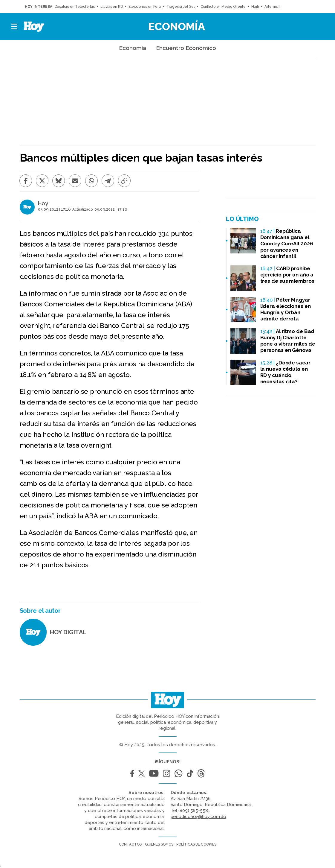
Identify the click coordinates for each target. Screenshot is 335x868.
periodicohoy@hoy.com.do (199, 817)
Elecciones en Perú (145, 7)
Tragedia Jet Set (180, 7)
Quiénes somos (159, 844)
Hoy (43, 203)
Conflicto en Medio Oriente (223, 7)
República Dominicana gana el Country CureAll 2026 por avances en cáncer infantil (287, 244)
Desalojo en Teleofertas (75, 7)
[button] (14, 27)
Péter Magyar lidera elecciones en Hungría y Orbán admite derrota (286, 309)
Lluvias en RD (112, 7)
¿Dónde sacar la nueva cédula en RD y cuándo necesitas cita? (285, 372)
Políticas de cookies (196, 844)
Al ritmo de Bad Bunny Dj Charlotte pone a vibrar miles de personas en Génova (288, 341)
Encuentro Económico (186, 48)
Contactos (130, 844)
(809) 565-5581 (194, 811)
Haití (255, 7)
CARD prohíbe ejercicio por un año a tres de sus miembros (287, 275)
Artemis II (272, 7)
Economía (177, 26)
